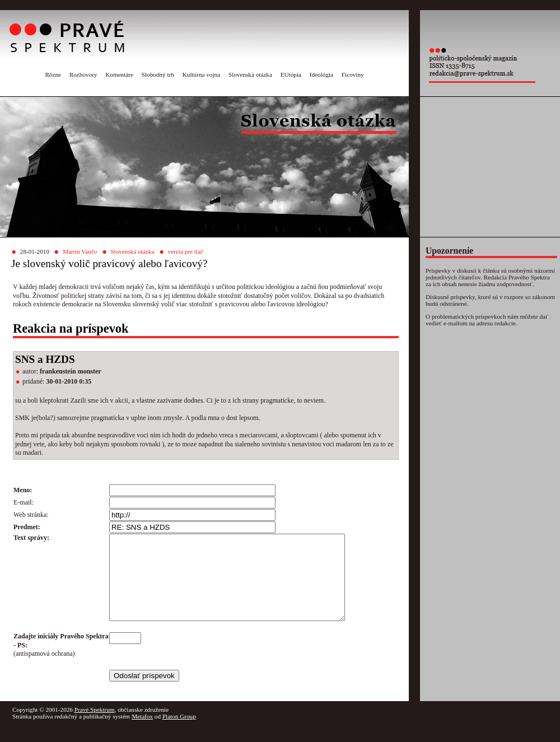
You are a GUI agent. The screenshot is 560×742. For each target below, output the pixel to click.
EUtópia (291, 74)
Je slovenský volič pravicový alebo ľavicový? (109, 263)
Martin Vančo (80, 251)
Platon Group (179, 733)
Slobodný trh (158, 74)
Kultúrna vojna (201, 74)
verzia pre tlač (186, 251)
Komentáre (119, 74)
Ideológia (321, 74)
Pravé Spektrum (95, 726)
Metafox (142, 733)
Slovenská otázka (250, 74)
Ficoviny (353, 74)
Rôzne (53, 74)
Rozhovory (83, 74)
